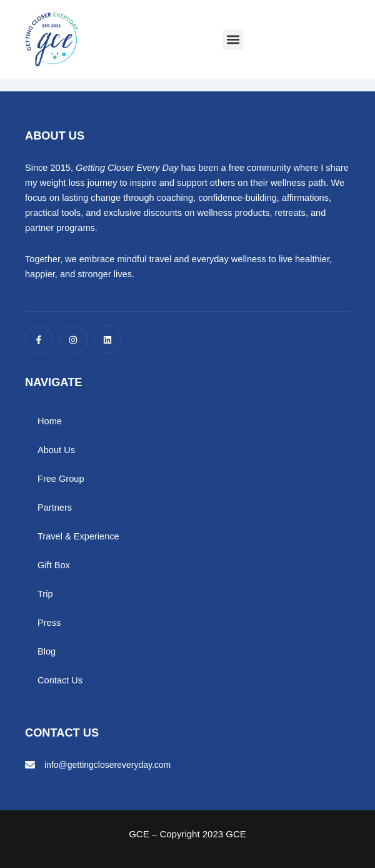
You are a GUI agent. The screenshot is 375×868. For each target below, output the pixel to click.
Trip (45, 594)
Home (50, 421)
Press (49, 623)
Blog (47, 651)
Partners (55, 508)
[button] (233, 40)
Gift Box (54, 565)
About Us (56, 450)
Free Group (61, 479)
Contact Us (60, 680)
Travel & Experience (78, 536)
